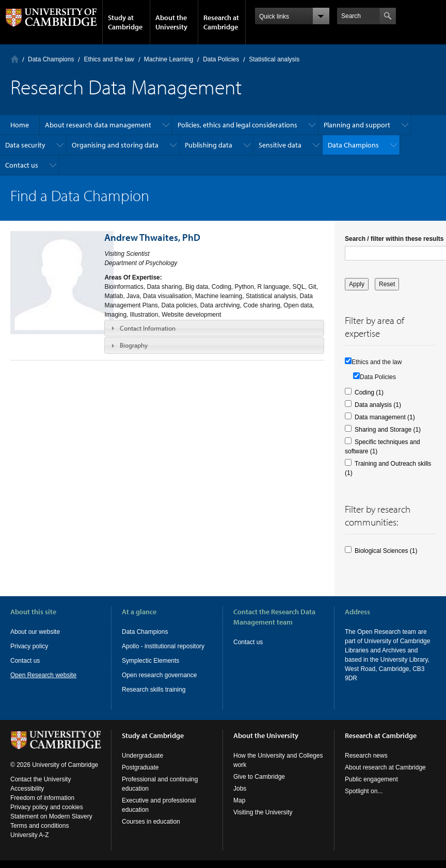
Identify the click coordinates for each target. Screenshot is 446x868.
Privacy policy (29, 646)
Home (15, 59)
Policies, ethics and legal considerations (237, 125)
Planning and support (357, 125)
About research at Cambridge (385, 767)
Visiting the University (263, 812)
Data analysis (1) (378, 405)
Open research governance (159, 675)
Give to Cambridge (259, 777)
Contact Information (148, 328)
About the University (171, 22)
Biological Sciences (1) (386, 551)
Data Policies (221, 59)
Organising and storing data (115, 145)
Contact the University (41, 779)
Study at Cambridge (125, 22)
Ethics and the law (109, 59)
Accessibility (27, 789)
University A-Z (30, 835)
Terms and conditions (39, 826)
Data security (25, 145)
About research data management (98, 125)
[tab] (214, 328)
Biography (134, 345)
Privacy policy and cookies (47, 807)
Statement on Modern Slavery (51, 816)
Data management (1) (385, 417)
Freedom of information (42, 798)
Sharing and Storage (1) (388, 430)
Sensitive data (280, 145)
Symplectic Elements (150, 661)
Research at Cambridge (221, 22)
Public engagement (371, 779)
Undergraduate (142, 756)
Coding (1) (369, 392)
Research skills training (154, 690)
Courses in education (151, 822)
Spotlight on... (364, 791)
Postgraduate (140, 767)
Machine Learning (169, 59)
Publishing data (209, 145)
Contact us (22, 165)
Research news (366, 756)
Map (239, 800)
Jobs (240, 789)
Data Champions (51, 59)
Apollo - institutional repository (163, 646)
